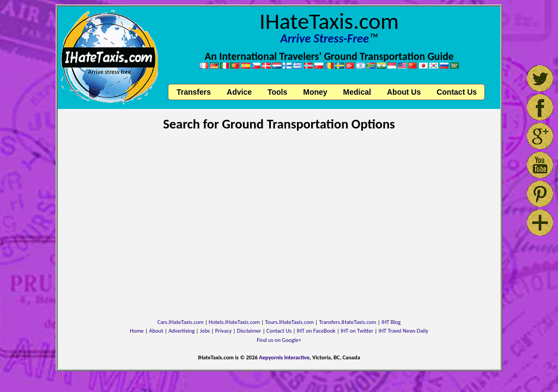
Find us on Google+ (279, 340)
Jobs (205, 331)
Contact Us (279, 331)
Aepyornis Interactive (284, 357)
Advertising (181, 331)
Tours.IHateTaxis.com (290, 322)
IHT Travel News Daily (404, 331)
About (156, 331)
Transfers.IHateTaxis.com (348, 322)
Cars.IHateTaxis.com (181, 322)
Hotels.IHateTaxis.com (234, 322)
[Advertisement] (279, 219)
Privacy (223, 331)
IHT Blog (391, 322)
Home (137, 331)
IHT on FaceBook (316, 331)
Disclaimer (249, 331)
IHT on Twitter (357, 331)
